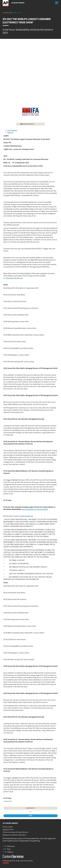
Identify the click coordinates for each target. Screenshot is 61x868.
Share (31, 812)
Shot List (10, 133)
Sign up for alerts (8, 830)
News (19, 13)
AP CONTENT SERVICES (10, 823)
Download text (30, 808)
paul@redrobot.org (26, 516)
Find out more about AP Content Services (15, 832)
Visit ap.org (11, 846)
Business (15, 13)
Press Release (12, 130)
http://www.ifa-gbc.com (14, 278)
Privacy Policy (29, 861)
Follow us (10, 852)
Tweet (30, 816)
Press (9, 849)
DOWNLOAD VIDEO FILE (29, 124)
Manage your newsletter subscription (14, 835)
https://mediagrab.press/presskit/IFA (35, 509)
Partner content (8, 827)
